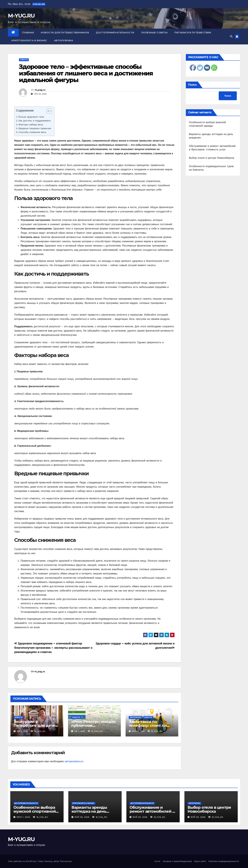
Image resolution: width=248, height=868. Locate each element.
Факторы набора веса (31, 125)
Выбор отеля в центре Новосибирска (212, 158)
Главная (28, 33)
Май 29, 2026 (82, 817)
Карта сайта (200, 861)
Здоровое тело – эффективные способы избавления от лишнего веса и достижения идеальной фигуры (86, 73)
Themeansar (66, 861)
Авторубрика (64, 40)
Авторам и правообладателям (177, 861)
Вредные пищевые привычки (35, 128)
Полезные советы (154, 33)
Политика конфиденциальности (224, 861)
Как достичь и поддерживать (35, 121)
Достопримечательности (115, 33)
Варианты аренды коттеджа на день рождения (89, 811)
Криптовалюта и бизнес (29, 40)
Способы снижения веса (32, 132)
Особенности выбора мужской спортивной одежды (35, 811)
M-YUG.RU (21, 16)
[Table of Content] (49, 111)
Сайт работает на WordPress (22, 861)
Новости (24, 60)
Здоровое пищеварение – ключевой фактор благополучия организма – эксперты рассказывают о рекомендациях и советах (53, 648)
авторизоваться (74, 761)
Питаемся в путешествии (193, 33)
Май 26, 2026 (198, 817)
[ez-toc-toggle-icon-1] (48, 112)
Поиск (192, 85)
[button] (231, 36)
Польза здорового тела (31, 117)
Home (157, 861)
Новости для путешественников (65, 33)
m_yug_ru (40, 90)
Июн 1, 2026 (23, 817)
